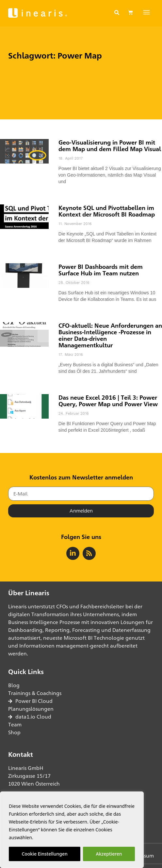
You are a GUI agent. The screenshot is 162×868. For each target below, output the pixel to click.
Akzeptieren (109, 854)
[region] (72, 830)
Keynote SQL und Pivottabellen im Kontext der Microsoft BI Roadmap (107, 211)
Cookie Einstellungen (44, 854)
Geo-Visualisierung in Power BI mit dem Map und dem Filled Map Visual (110, 146)
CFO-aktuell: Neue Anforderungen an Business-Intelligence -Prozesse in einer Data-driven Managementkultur (110, 335)
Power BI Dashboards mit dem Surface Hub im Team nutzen (101, 270)
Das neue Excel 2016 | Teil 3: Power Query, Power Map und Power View (108, 401)
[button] (117, 13)
